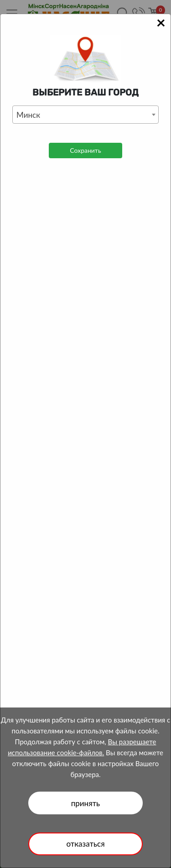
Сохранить (85, 150)
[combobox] (85, 115)
